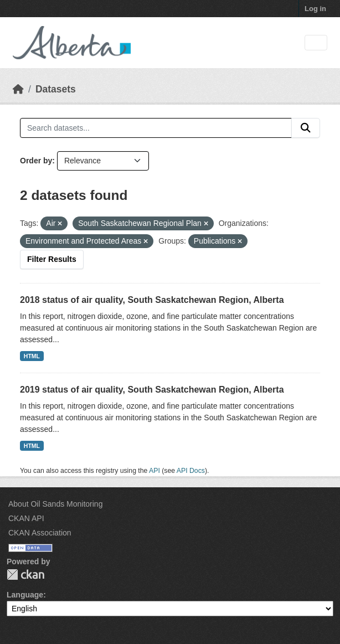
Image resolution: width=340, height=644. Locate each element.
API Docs (191, 471)
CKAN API (26, 518)
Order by (36, 161)
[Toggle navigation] (316, 43)
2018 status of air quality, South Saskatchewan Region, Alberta (152, 300)
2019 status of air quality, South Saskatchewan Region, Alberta (152, 390)
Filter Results (52, 259)
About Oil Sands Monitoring (55, 504)
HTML (32, 356)
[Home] (18, 89)
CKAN (25, 575)
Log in (315, 9)
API (154, 471)
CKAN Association (40, 533)
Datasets (56, 89)
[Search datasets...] (156, 128)
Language (25, 595)
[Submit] (306, 128)
